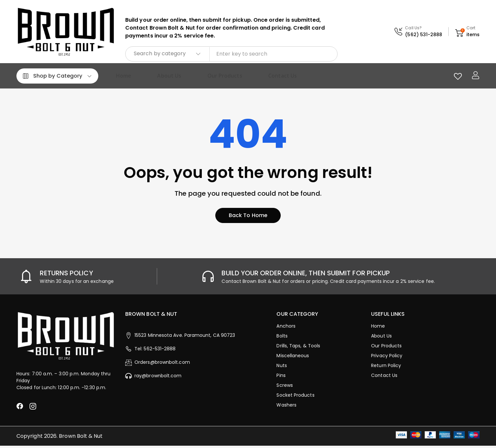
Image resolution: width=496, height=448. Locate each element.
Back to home (248, 218)
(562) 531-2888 (424, 35)
